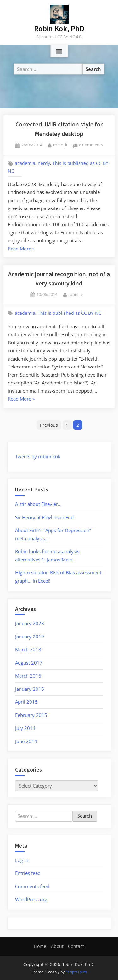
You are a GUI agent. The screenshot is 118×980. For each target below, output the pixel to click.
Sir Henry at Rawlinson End (44, 517)
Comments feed (32, 886)
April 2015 (26, 702)
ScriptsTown (76, 972)
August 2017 (29, 663)
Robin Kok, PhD (59, 29)
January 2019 (30, 637)
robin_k (60, 145)
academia (25, 163)
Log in (22, 860)
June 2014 (26, 741)
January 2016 (30, 689)
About (57, 946)
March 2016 (28, 676)
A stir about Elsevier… (38, 504)
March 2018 (28, 649)
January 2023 (30, 623)
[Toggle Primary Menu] (59, 51)
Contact (76, 946)
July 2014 (25, 728)
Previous (49, 425)
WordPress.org (31, 899)
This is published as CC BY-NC (70, 313)
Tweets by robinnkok (38, 456)
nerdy (44, 163)
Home (40, 946)
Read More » (21, 249)
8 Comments (91, 145)
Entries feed (28, 873)
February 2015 (31, 715)
